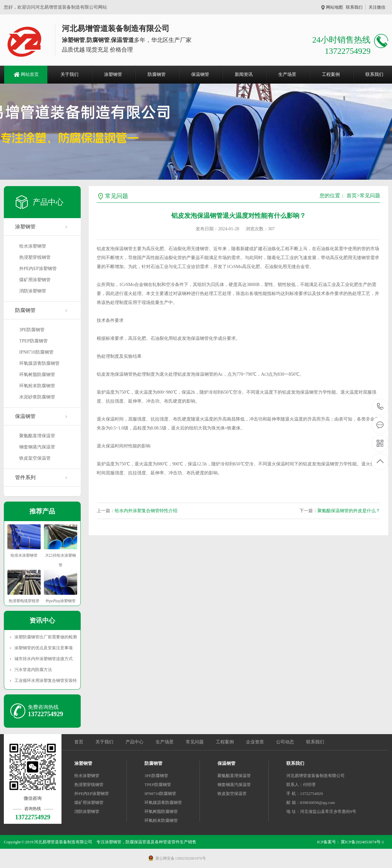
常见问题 (370, 196)
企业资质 (255, 742)
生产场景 (287, 74)
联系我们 (354, 7)
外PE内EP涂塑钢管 (38, 269)
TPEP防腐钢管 (33, 341)
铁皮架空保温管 (35, 458)
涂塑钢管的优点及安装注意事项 (44, 648)
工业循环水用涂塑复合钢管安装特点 (45, 680)
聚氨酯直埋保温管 (37, 436)
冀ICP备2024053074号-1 (362, 842)
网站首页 (30, 74)
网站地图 (334, 7)
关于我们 (69, 74)
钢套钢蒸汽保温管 (37, 447)
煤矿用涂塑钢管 (35, 280)
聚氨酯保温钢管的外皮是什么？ (349, 511)
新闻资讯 (244, 74)
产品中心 (135, 742)
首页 (352, 196)
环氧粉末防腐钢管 (37, 386)
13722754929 (380, 407)
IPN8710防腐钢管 (36, 352)
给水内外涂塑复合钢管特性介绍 (146, 511)
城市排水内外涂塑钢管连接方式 (44, 659)
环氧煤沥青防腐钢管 (39, 363)
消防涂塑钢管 (33, 291)
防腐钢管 (157, 74)
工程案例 (331, 74)
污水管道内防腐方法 (33, 670)
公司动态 (285, 742)
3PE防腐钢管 (32, 330)
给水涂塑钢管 (33, 246)
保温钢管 (200, 74)
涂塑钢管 (113, 74)
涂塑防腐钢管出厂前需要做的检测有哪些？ (45, 637)
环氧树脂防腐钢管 (37, 375)
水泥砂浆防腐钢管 (37, 397)
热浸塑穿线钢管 (35, 257)
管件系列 (25, 477)
